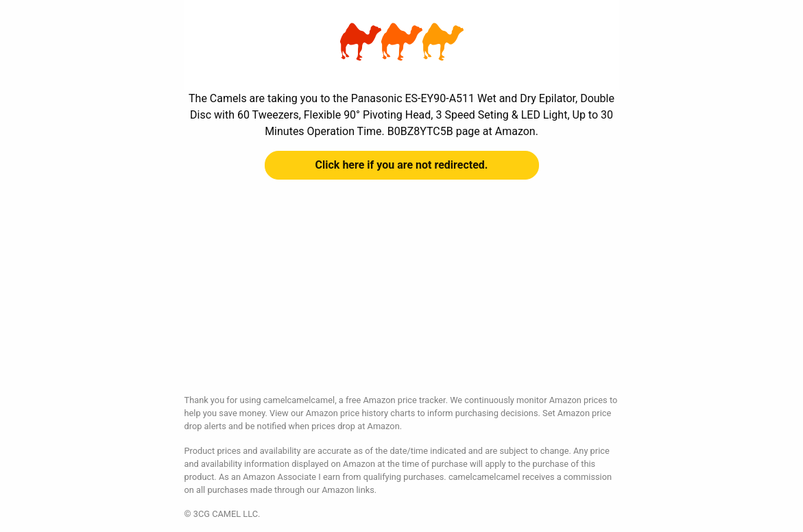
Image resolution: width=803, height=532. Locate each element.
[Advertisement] (402, 298)
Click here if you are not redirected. (402, 165)
